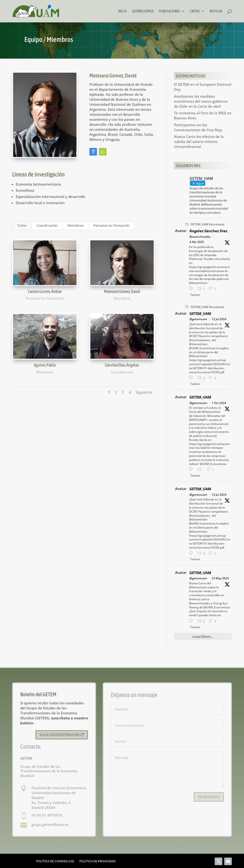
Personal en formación (112, 225)
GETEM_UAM (200, 313)
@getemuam (198, 319)
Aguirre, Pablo (45, 365)
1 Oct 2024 (219, 403)
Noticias (216, 11)
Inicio (122, 11)
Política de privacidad (97, 861)
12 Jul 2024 (219, 319)
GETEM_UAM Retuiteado (207, 224)
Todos (22, 225)
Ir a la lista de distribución (62, 735)
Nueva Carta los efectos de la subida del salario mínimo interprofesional (199, 141)
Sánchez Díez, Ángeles (122, 365)
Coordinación (47, 225)
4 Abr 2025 (197, 242)
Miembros (76, 225)
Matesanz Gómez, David (122, 291)
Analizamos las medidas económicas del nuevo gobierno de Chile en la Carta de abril (201, 101)
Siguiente (144, 392)
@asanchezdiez (200, 237)
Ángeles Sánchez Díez (208, 231)
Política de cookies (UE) (55, 861)
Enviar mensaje (209, 797)
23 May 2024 (220, 578)
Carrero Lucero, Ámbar (45, 291)
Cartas (195, 11)
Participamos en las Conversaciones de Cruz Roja (198, 127)
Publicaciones (169, 11)
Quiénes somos (143, 11)
